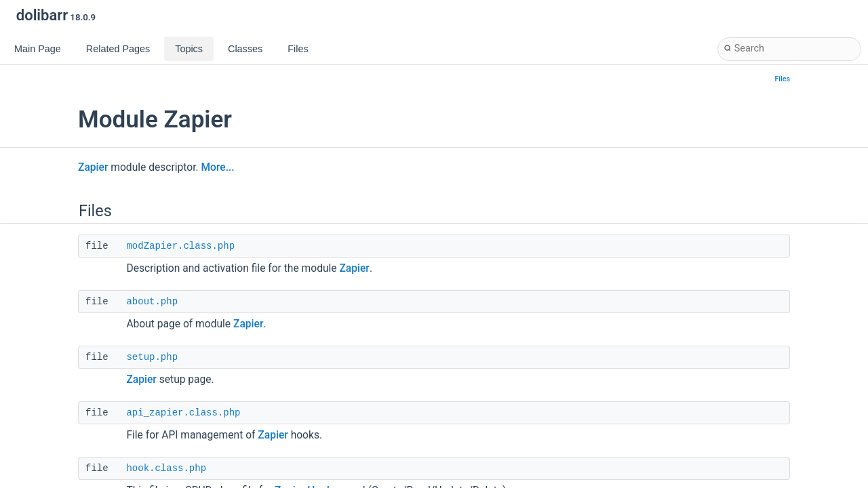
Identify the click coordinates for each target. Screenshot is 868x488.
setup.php (152, 357)
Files (783, 79)
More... (217, 167)
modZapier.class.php (180, 246)
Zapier (93, 167)
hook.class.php (166, 468)
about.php (152, 302)
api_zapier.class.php (183, 413)
